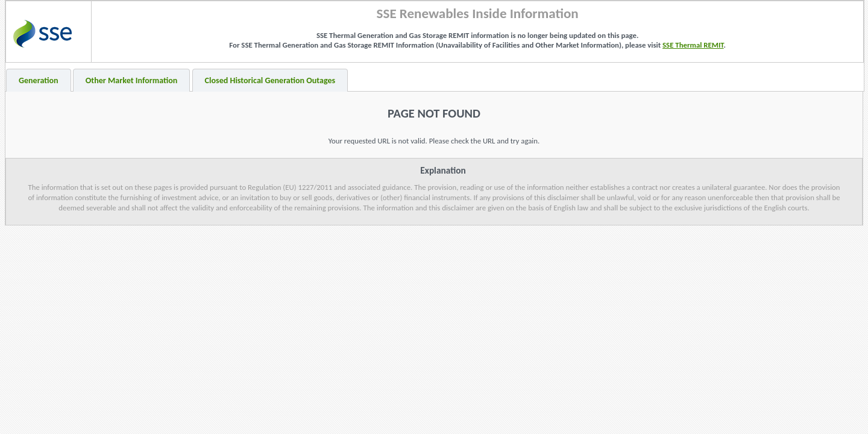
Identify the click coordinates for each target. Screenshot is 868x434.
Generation (39, 80)
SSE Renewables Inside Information (478, 13)
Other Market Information (132, 80)
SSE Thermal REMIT (693, 45)
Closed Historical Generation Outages (270, 80)
